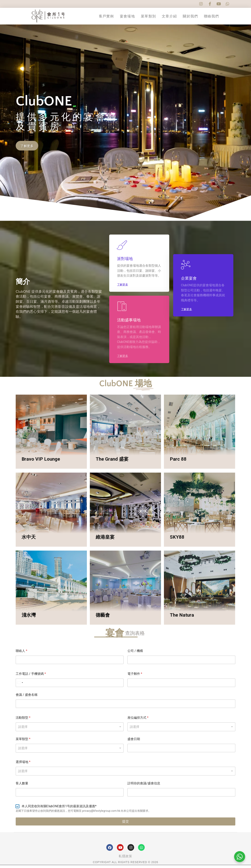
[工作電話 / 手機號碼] (70, 686)
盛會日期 (134, 742)
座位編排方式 (138, 721)
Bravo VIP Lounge (41, 462)
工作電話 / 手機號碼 (31, 677)
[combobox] (125, 774)
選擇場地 (23, 765)
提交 (125, 825)
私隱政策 (125, 859)
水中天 (29, 540)
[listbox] (70, 730)
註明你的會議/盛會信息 (144, 786)
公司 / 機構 (135, 654)
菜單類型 (23, 742)
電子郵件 (135, 677)
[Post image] (51, 435)
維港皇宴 (105, 540)
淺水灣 (29, 618)
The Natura (182, 618)
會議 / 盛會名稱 (27, 698)
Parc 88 (178, 462)
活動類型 (23, 721)
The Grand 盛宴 (112, 462)
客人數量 (22, 786)
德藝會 (103, 618)
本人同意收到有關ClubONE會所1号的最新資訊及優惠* (59, 809)
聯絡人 (21, 654)
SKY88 (177, 540)
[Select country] (20, 686)
